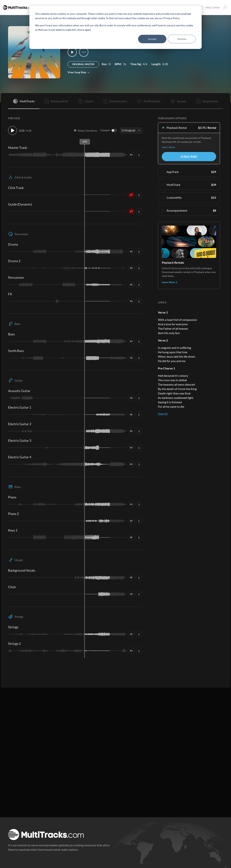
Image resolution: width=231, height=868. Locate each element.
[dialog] (115, 27)
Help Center (210, 7)
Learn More (168, 147)
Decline (182, 39)
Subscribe (189, 156)
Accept (152, 39)
